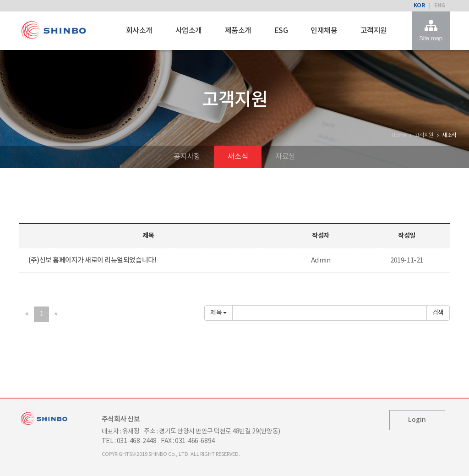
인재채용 (324, 31)
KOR (419, 6)
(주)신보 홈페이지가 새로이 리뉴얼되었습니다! (92, 260)
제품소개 (238, 31)
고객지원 (374, 31)
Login (417, 420)
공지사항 (187, 157)
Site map (431, 31)
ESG (281, 31)
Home (399, 135)
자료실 (285, 157)
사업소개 (189, 31)
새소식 (238, 157)
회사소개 (139, 31)
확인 (438, 313)
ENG (440, 6)
